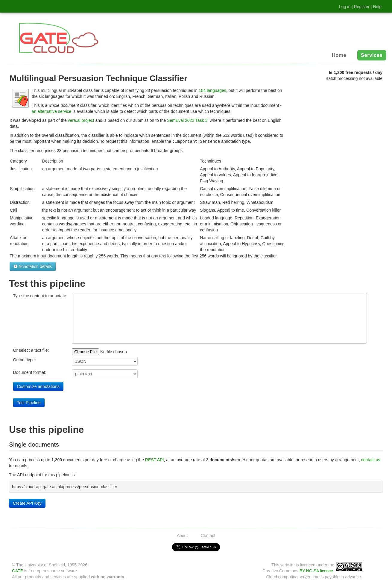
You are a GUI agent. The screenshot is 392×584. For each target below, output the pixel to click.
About (182, 535)
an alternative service (51, 111)
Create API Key (27, 503)
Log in (345, 7)
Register (362, 7)
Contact (208, 535)
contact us (371, 459)
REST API (155, 459)
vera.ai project (81, 120)
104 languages (212, 90)
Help (377, 7)
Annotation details (33, 266)
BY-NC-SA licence (316, 571)
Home (339, 55)
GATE (18, 571)
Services (372, 55)
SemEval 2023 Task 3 (187, 120)
